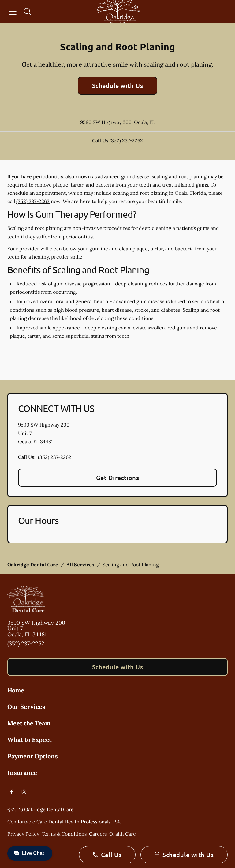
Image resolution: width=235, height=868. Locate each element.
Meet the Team (29, 723)
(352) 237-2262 (126, 140)
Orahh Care (123, 834)
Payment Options (33, 756)
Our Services (26, 707)
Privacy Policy (23, 834)
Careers (98, 834)
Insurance (22, 773)
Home (16, 690)
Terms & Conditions (64, 834)
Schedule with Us (118, 85)
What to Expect (29, 740)
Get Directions (118, 478)
